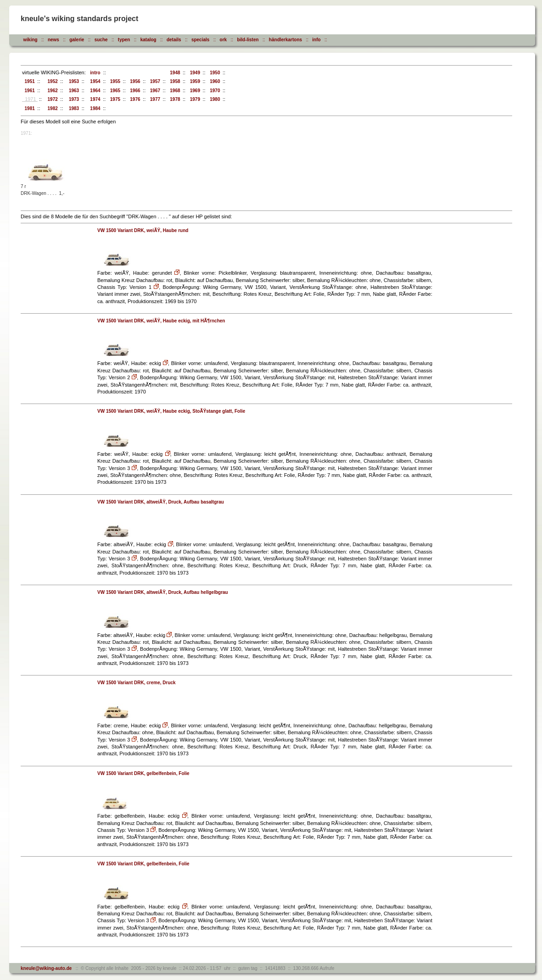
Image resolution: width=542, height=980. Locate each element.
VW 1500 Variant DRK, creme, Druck (137, 683)
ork (224, 40)
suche (101, 40)
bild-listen (248, 40)
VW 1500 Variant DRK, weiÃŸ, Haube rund (143, 230)
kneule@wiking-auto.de (46, 968)
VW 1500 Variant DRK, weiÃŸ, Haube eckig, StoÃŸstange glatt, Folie (171, 411)
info (316, 40)
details (174, 40)
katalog (148, 40)
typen (124, 40)
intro (94, 73)
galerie (77, 40)
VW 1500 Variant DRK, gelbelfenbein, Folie (143, 773)
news (53, 40)
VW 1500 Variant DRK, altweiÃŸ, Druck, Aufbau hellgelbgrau (163, 592)
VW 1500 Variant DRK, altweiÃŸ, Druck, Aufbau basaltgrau (161, 502)
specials (200, 40)
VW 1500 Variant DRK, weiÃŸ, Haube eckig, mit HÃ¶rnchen (161, 321)
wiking (31, 40)
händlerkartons (285, 40)
